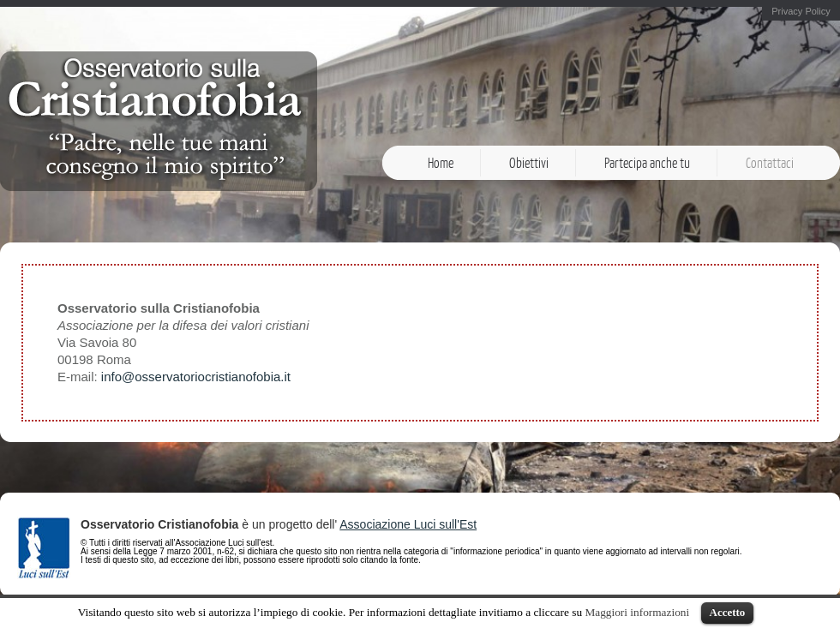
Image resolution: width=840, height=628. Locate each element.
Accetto (728, 612)
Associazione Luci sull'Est (408, 524)
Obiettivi (529, 163)
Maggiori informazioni (637, 612)
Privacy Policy (801, 12)
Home (441, 163)
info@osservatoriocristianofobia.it (196, 377)
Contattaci (770, 163)
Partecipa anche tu (647, 163)
